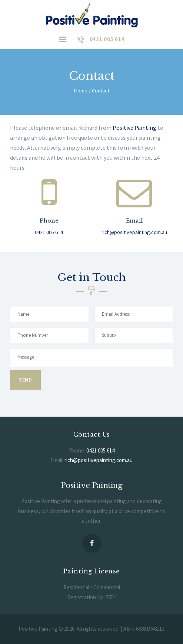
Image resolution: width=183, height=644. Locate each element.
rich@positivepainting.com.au (99, 460)
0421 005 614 (100, 450)
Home (81, 91)
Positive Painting (134, 128)
